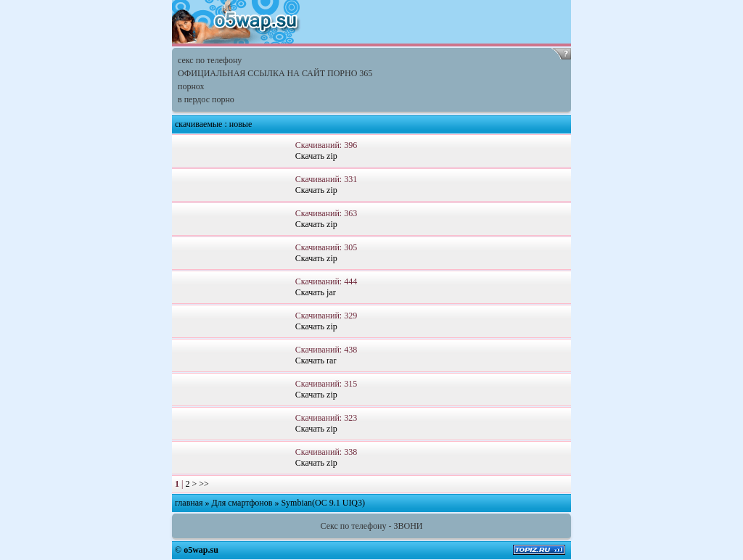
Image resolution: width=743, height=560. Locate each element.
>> (204, 484)
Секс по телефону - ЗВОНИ (372, 526)
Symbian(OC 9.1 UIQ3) (323, 503)
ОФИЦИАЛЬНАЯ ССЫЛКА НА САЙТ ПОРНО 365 (275, 73)
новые (241, 124)
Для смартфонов (242, 503)
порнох (191, 86)
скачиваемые (198, 124)
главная (189, 503)
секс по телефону (210, 60)
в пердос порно (206, 99)
